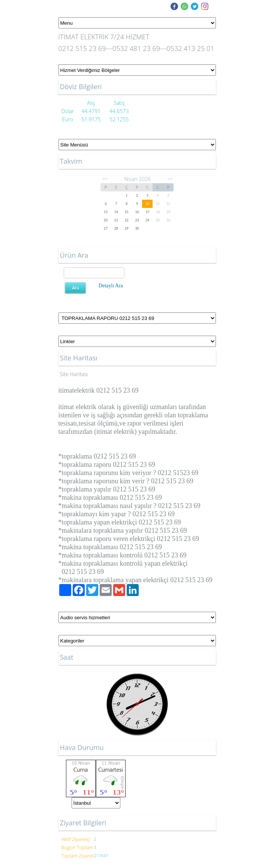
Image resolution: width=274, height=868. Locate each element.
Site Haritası (74, 374)
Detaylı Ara (111, 286)
